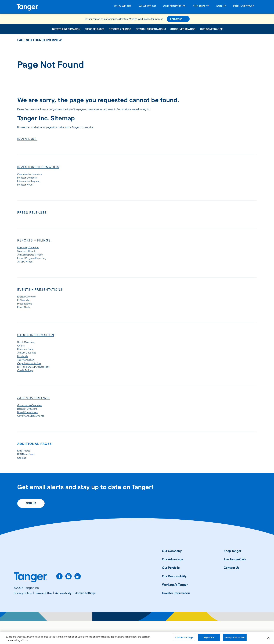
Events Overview (29, 305)
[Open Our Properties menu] (174, 7)
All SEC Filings (27, 269)
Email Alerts (26, 318)
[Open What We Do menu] (147, 7)
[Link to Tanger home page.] (30, 600)
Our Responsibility (174, 599)
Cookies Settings (184, 639)
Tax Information (28, 375)
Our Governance (211, 29)
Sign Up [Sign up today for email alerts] (31, 526)
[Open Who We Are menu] (123, 7)
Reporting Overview (31, 252)
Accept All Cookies (235, 639)
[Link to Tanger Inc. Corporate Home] (44, 7)
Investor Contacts (30, 180)
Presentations (27, 314)
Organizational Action (33, 379)
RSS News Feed (28, 476)
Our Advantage (172, 582)
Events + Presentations (151, 29)
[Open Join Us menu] (221, 7)
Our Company (172, 574)
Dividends (24, 370)
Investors (27, 141)
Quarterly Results (29, 256)
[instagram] (68, 599)
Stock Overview (28, 353)
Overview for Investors (33, 176)
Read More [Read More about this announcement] (188, 19)
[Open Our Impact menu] (201, 7)
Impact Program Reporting (36, 265)
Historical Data (28, 362)
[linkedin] (78, 599)
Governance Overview (33, 423)
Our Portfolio (171, 591)
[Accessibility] (64, 616)
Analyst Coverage (30, 366)
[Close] (268, 640)
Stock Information (183, 29)
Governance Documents (34, 436)
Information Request (32, 184)
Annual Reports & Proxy (34, 261)
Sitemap (23, 480)
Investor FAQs (27, 189)
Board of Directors (30, 427)
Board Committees (31, 432)
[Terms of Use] (44, 616)
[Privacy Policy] (24, 616)
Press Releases (95, 29)
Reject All (209, 639)
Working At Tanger (175, 607)
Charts (22, 358)
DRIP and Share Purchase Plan (38, 383)
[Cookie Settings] (85, 616)
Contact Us (231, 591)
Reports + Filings (120, 29)
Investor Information (66, 29)
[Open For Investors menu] (244, 7)
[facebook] (59, 599)
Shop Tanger (232, 574)
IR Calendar (26, 309)
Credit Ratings (27, 388)
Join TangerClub (235, 582)
